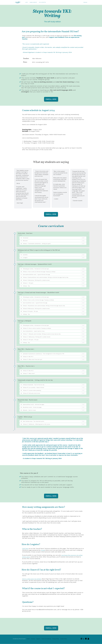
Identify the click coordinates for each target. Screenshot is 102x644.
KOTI (27, 2)
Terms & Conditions (46, 639)
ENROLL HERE (51, 99)
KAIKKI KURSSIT (33, 2)
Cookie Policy (64, 639)
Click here (25, 549)
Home (28, 639)
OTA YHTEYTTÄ (42, 2)
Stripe (43, 550)
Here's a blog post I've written (32, 579)
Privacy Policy (56, 639)
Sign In (85, 2)
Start (83, 238)
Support (38, 639)
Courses (33, 639)
